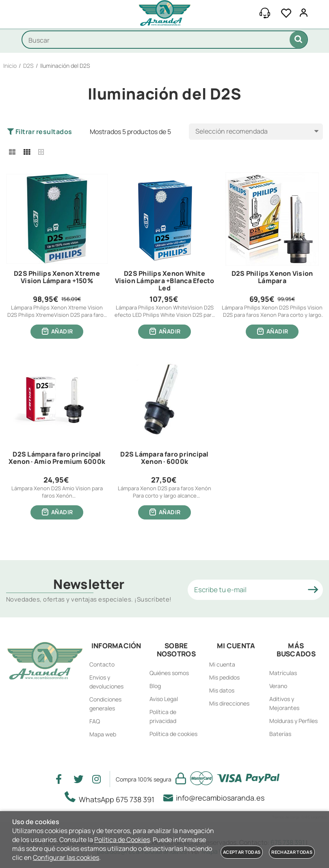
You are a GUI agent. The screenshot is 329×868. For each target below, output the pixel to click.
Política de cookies (173, 734)
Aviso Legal (164, 699)
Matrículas (283, 673)
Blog (155, 686)
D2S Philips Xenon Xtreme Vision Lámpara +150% (57, 277)
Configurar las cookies (66, 857)
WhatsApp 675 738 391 (112, 798)
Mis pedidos (224, 677)
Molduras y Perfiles (293, 721)
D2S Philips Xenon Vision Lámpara (272, 277)
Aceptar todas (242, 852)
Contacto (102, 664)
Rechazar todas (292, 852)
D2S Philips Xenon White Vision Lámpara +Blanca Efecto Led (165, 281)
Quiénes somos (169, 673)
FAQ (95, 721)
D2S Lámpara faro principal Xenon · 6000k (164, 458)
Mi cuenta (222, 664)
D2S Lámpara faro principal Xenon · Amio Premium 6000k (57, 458)
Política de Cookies (122, 840)
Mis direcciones (229, 703)
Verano (278, 686)
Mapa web (103, 734)
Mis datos (222, 690)
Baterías (280, 734)
